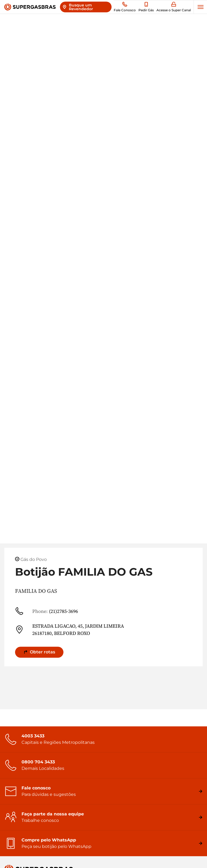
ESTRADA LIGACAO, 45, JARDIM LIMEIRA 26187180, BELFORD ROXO (69, 630)
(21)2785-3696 (47, 611)
